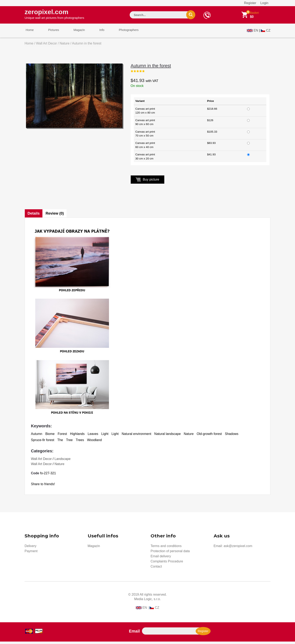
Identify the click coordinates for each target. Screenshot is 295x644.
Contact (156, 569)
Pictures (51, 32)
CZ (268, 32)
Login (264, 3)
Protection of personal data (170, 554)
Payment (31, 554)
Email (134, 634)
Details (34, 216)
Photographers (120, 32)
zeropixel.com (54, 15)
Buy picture (147, 182)
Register (250, 3)
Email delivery (161, 559)
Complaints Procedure (167, 564)
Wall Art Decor (47, 46)
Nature (65, 46)
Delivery (31, 548)
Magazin (74, 32)
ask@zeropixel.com (238, 548)
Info (95, 32)
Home (29, 32)
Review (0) (55, 216)
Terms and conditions (166, 548)
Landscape (62, 461)
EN (256, 32)
